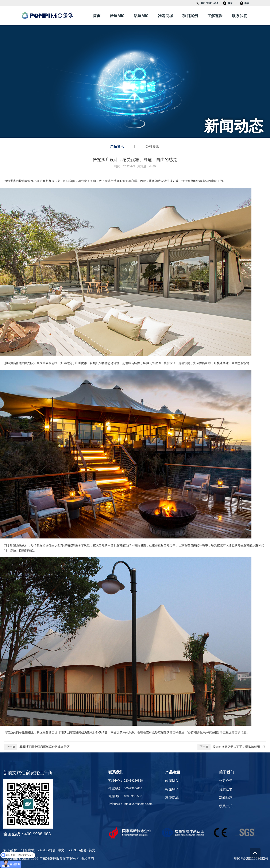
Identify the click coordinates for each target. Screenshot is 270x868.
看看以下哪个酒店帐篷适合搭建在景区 (37, 747)
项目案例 (190, 16)
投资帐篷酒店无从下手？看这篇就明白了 (232, 747)
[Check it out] (135, 832)
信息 (228, 3)
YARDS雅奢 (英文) (82, 850)
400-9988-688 (207, 3)
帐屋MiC (117, 16)
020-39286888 (133, 781)
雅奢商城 (165, 16)
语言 (245, 3)
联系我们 (240, 16)
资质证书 (226, 789)
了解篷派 (215, 16)
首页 (97, 16)
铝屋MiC (141, 16)
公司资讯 (152, 146)
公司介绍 (226, 781)
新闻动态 (226, 798)
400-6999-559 (133, 796)
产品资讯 (117, 146)
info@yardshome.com (138, 804)
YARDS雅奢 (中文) (52, 850)
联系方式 (226, 806)
